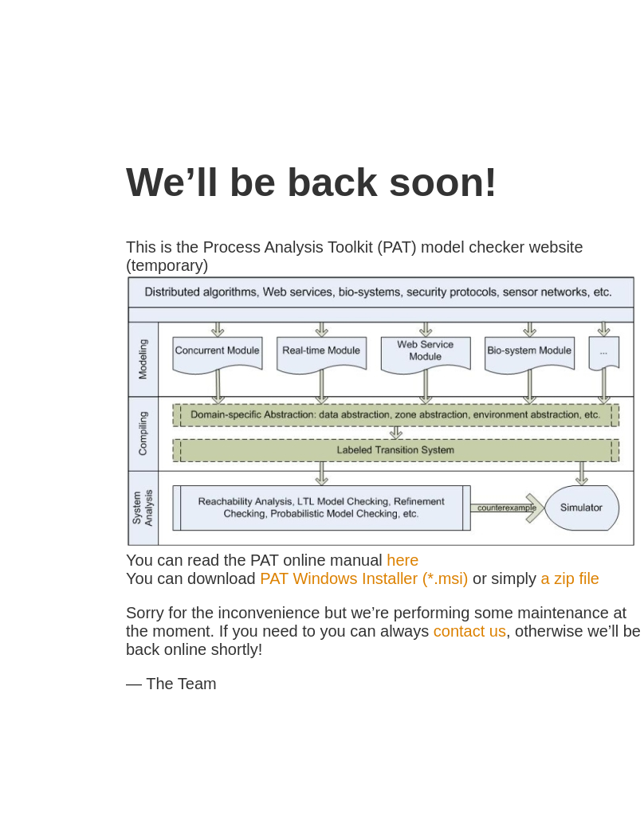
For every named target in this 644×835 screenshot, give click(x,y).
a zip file (570, 578)
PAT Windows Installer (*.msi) (364, 578)
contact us (470, 631)
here (402, 560)
